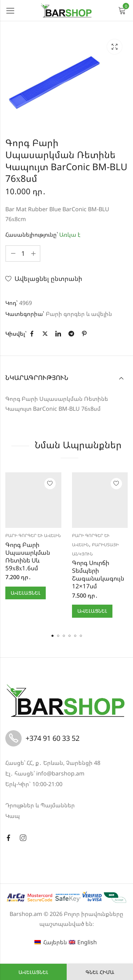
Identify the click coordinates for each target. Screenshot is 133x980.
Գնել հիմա (100, 972)
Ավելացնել (33, 972)
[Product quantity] (23, 253)
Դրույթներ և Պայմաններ (40, 805)
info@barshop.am (60, 773)
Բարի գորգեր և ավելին (79, 314)
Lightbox (115, 47)
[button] (52, 636)
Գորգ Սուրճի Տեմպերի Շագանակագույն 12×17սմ (98, 574)
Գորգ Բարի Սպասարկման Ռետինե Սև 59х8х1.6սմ (28, 556)
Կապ (13, 816)
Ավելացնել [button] (26, 593)
